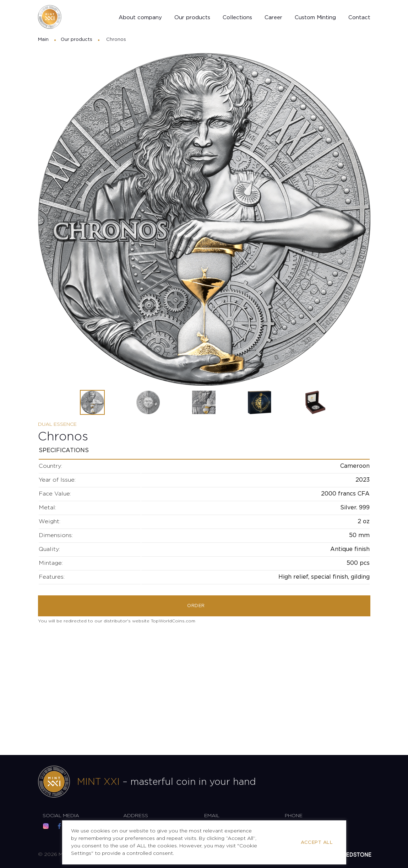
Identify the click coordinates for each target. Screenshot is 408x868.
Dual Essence (57, 424)
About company (140, 19)
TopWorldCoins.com (173, 622)
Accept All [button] (317, 843)
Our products (192, 19)
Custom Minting (315, 19)
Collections (237, 19)
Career (273, 19)
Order (196, 607)
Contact (359, 19)
